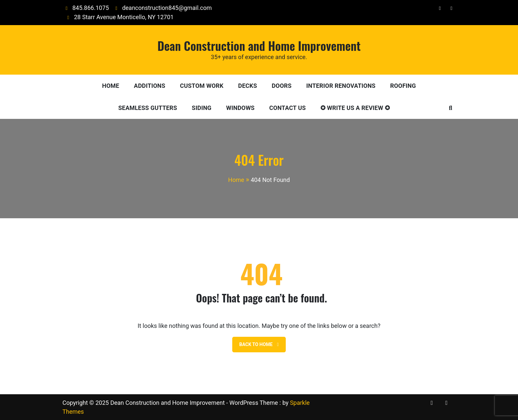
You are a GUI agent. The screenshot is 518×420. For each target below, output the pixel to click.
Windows (240, 108)
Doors (281, 86)
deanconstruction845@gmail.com (162, 8)
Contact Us (287, 108)
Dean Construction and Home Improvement (259, 45)
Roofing (403, 86)
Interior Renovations (341, 86)
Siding (202, 108)
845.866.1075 (86, 8)
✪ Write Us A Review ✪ (355, 108)
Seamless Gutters (148, 108)
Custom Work (202, 86)
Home (111, 86)
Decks (248, 86)
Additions (149, 86)
